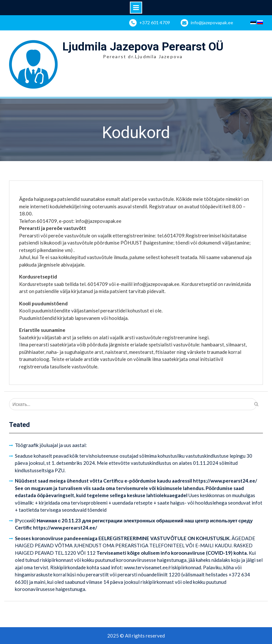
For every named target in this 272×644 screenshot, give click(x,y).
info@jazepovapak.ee (212, 22)
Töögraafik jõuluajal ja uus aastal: (51, 445)
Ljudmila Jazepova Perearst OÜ (143, 47)
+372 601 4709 (155, 22)
